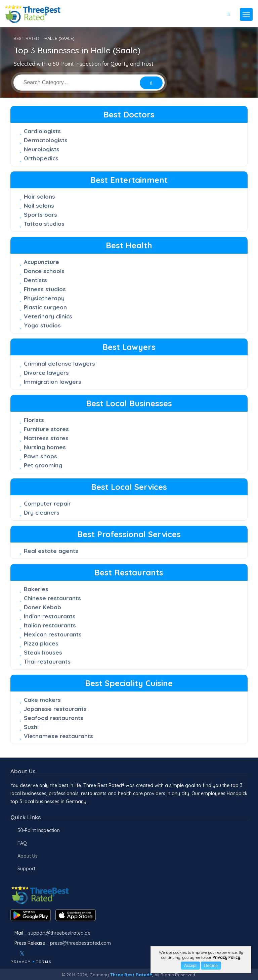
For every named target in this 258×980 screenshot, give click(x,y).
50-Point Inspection (39, 830)
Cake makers (42, 700)
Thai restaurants (47, 661)
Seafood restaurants (54, 718)
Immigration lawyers (53, 382)
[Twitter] (22, 953)
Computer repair (47, 503)
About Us (28, 856)
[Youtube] (42, 953)
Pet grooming (43, 465)
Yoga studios (42, 325)
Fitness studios (45, 289)
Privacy (21, 962)
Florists (34, 420)
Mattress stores (46, 438)
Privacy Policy (226, 957)
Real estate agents (51, 551)
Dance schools (44, 271)
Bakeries (36, 589)
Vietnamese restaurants (58, 736)
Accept (190, 966)
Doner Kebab (42, 607)
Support (26, 869)
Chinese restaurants (52, 598)
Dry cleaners (42, 512)
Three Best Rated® (131, 975)
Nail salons (39, 205)
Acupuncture (41, 262)
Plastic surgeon (45, 307)
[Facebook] (11, 953)
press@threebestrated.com (80, 943)
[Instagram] (33, 953)
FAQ (22, 843)
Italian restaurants (50, 625)
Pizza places (41, 643)
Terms (44, 962)
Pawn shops (40, 456)
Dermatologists (46, 140)
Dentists (35, 280)
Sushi (31, 727)
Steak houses (43, 652)
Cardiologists (42, 131)
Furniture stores (46, 429)
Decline (211, 966)
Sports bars (40, 215)
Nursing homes (45, 447)
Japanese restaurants (55, 709)
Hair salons (39, 196)
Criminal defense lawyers (59, 364)
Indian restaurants (50, 616)
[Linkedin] (51, 953)
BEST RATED (26, 38)
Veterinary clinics (48, 316)
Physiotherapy (44, 298)
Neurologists (42, 149)
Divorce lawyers (46, 373)
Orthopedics (41, 158)
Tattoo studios (44, 224)
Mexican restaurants (53, 634)
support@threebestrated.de (59, 933)
